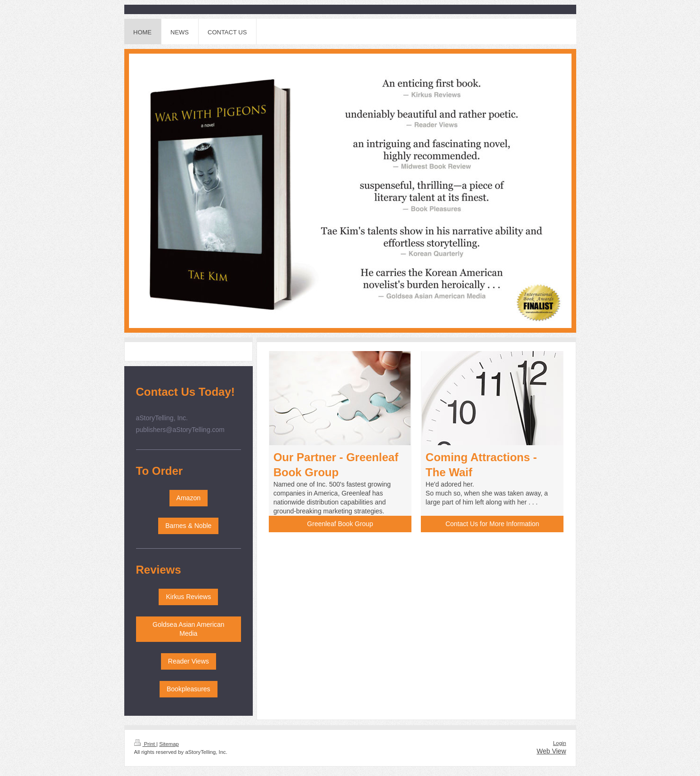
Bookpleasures (189, 689)
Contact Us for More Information (492, 524)
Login (560, 743)
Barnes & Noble (188, 526)
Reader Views (189, 661)
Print (145, 744)
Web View (551, 751)
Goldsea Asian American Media (189, 629)
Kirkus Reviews (188, 597)
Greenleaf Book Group (340, 524)
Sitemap (169, 744)
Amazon (189, 498)
